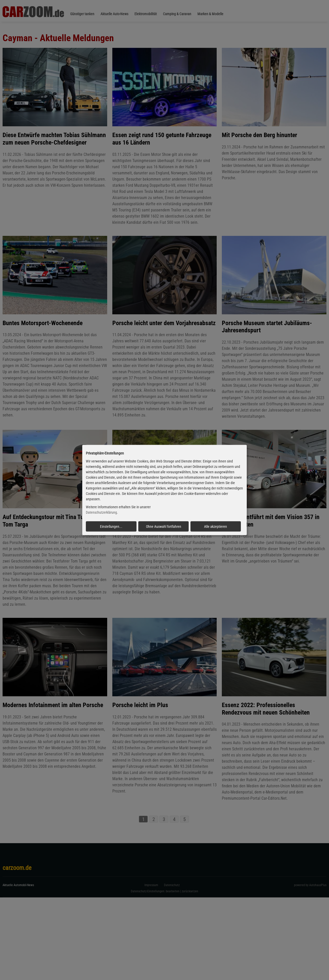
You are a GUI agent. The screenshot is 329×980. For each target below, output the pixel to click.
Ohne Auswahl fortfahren (164, 526)
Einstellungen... (111, 526)
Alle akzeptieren (216, 526)
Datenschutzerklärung (101, 512)
